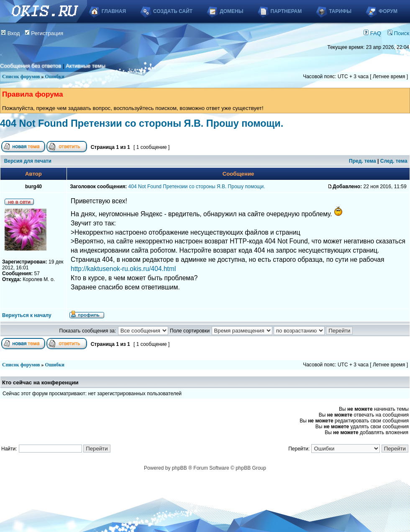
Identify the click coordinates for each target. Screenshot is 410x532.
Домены (231, 11)
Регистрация (44, 33)
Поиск (398, 33)
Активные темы (86, 66)
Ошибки (55, 77)
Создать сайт (173, 11)
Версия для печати (28, 161)
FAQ (372, 33)
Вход (10, 33)
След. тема (394, 161)
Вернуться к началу (27, 315)
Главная (114, 11)
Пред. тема (363, 161)
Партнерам (286, 11)
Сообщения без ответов (31, 66)
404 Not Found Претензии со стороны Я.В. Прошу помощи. (142, 123)
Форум (388, 11)
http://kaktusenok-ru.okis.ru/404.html (123, 269)
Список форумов (21, 77)
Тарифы (340, 11)
